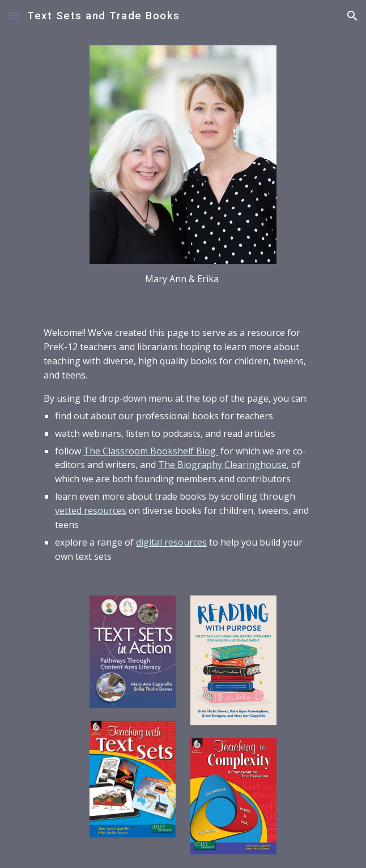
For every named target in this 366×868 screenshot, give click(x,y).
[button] (14, 16)
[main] (183, 279)
